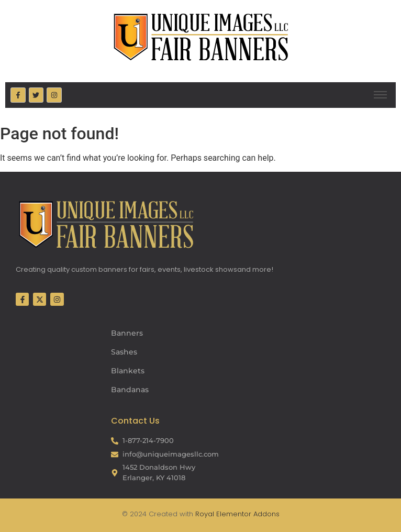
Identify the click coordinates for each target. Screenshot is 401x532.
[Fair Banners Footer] (106, 224)
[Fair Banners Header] (200, 37)
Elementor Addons (247, 514)
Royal (205, 514)
